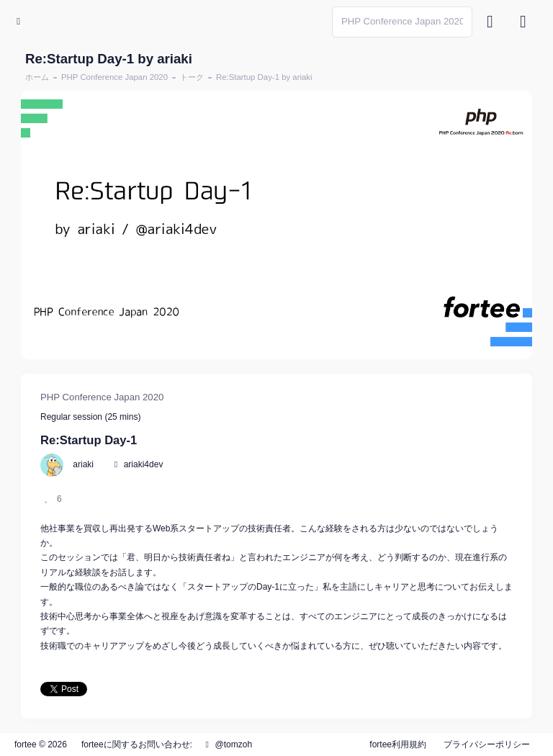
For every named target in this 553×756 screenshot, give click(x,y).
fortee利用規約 (398, 744)
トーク (192, 77)
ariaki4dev (144, 464)
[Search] (402, 22)
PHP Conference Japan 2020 (114, 77)
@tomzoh (227, 744)
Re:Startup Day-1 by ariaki (264, 77)
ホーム (37, 77)
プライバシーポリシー (487, 744)
